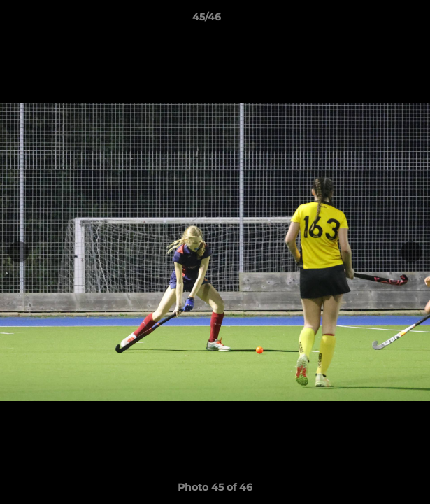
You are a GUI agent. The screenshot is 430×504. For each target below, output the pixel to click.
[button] (380, 20)
